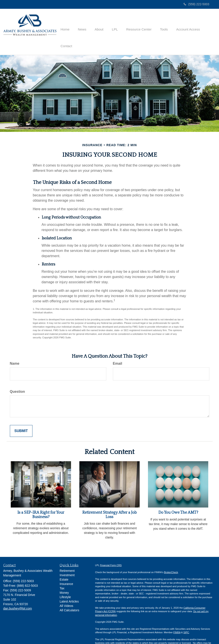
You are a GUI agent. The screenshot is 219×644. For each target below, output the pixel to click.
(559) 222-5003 (197, 4)
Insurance (66, 572)
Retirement (67, 559)
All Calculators (69, 598)
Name (15, 351)
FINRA (177, 620)
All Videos (66, 594)
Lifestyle (65, 585)
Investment (67, 563)
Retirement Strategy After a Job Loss (109, 502)
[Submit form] (21, 419)
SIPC (186, 620)
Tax (62, 576)
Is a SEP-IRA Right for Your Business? (41, 502)
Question (17, 379)
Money (64, 581)
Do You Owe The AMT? (178, 500)
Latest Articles (69, 589)
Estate (64, 567)
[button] (82, 26)
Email (118, 351)
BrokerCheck (171, 560)
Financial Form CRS (111, 553)
